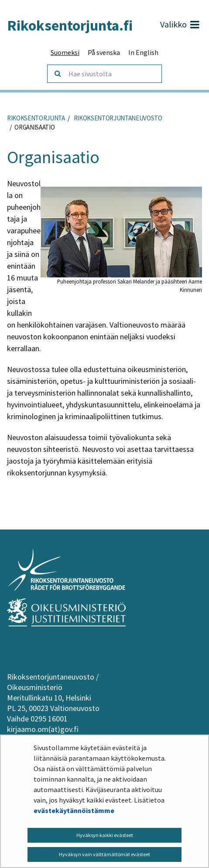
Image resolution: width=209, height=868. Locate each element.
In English (143, 52)
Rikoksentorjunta (36, 118)
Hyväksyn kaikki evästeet (105, 835)
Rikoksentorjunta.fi (70, 25)
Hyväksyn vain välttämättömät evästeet (104, 854)
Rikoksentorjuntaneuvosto (117, 118)
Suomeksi (65, 52)
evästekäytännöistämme (74, 810)
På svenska (104, 52)
